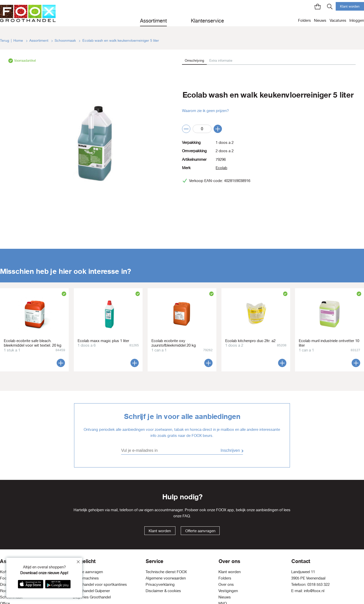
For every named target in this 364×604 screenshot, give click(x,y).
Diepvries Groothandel (92, 597)
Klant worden (350, 6)
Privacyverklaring (160, 584)
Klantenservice (207, 21)
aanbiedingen (267, 510)
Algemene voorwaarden (166, 578)
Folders (304, 20)
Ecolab (221, 168)
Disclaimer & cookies (163, 591)
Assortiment (153, 21)
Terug (5, 40)
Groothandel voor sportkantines (100, 584)
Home (19, 40)
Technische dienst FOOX (166, 572)
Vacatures (338, 20)
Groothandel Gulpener (91, 591)
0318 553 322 (318, 584)
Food (5, 578)
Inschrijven (230, 450)
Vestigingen (228, 591)
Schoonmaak (66, 40)
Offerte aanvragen (200, 531)
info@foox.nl (314, 591)
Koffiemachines (86, 578)
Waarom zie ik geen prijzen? (205, 111)
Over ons (226, 584)
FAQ (186, 516)
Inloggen (357, 20)
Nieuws (320, 20)
